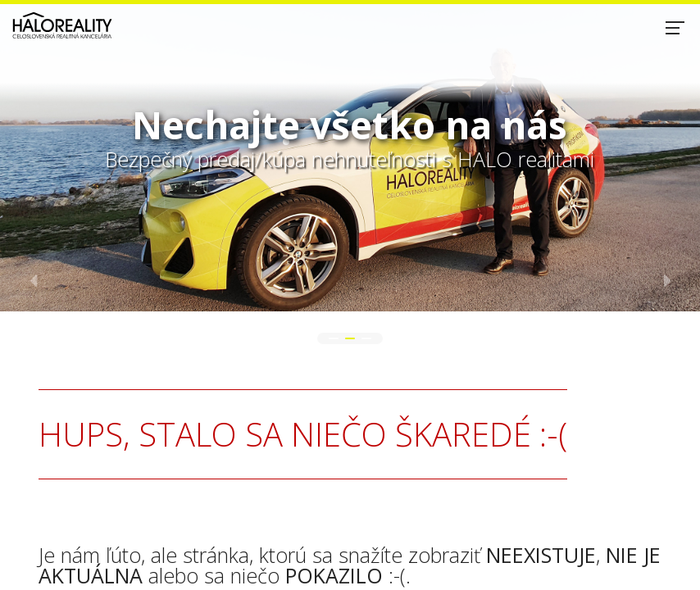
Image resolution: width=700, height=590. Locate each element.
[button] (334, 338)
